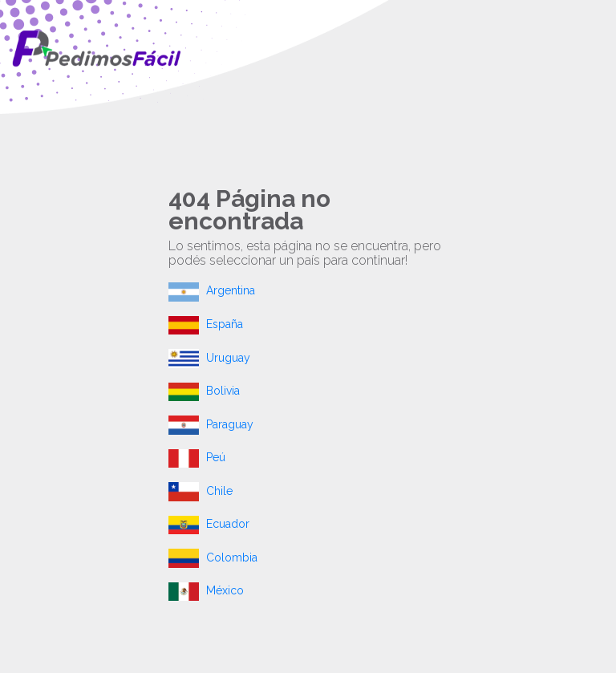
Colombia (213, 557)
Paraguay (211, 424)
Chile (201, 491)
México (206, 590)
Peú (197, 457)
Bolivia (204, 391)
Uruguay (209, 358)
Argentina (212, 290)
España (206, 324)
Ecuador (209, 524)
